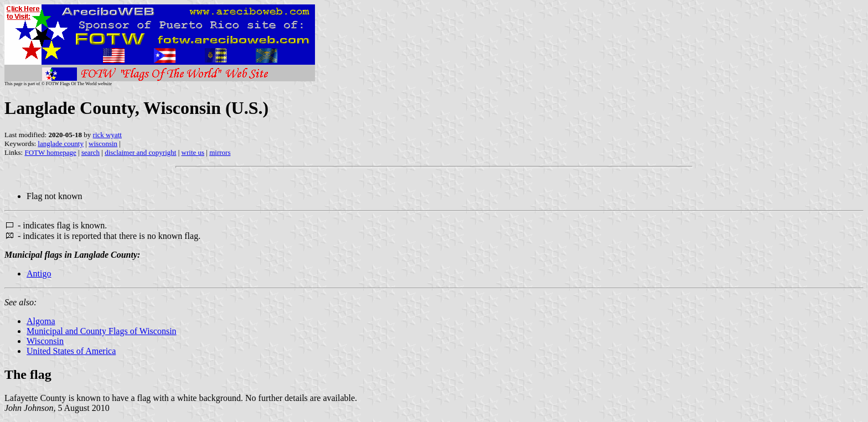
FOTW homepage (50, 152)
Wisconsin (45, 341)
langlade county (61, 144)
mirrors (220, 152)
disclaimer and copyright (140, 152)
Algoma (41, 321)
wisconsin (103, 144)
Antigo (39, 273)
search (91, 152)
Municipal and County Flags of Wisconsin (102, 331)
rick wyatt (107, 135)
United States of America (71, 351)
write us (193, 152)
